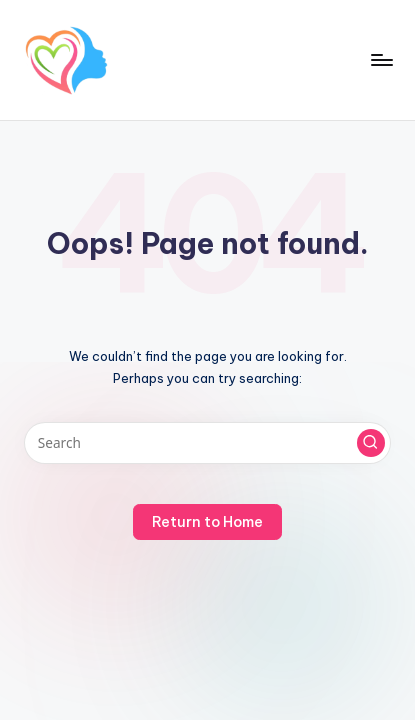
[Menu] (381, 59)
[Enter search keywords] (207, 443)
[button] (371, 443)
